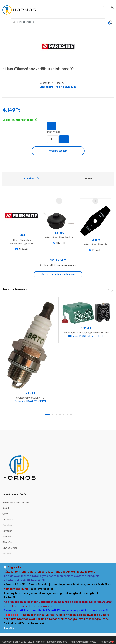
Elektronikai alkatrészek (16, 498)
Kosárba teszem (58, 151)
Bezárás (9, 628)
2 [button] (53, 410)
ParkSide (60, 83)
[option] (58, 46)
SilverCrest (9, 538)
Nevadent (8, 526)
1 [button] (47, 410)
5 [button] (64, 410)
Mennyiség (54, 132)
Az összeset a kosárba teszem (58, 274)
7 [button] (71, 410)
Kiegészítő (45, 83)
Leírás (88, 179)
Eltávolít (22, 249)
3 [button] (56, 410)
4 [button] (60, 410)
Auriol (6, 504)
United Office (10, 543)
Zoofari (7, 549)
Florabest (8, 521)
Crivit (5, 509)
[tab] (32, 179)
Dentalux (8, 515)
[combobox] (58, 22)
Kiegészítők (32, 179)
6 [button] (67, 410)
